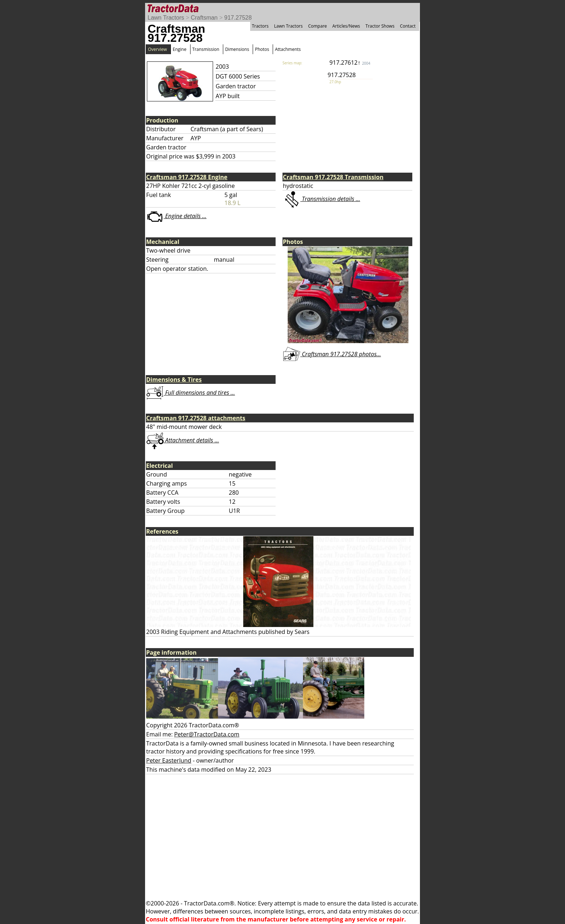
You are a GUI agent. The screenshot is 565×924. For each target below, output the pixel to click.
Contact (408, 26)
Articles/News (346, 26)
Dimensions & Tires (174, 379)
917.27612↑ (350, 63)
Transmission (206, 49)
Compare (317, 26)
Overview (157, 49)
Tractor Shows (380, 26)
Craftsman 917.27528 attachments (196, 418)
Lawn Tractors (166, 18)
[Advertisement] (282, 837)
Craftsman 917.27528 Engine (187, 177)
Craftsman (204, 18)
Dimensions (237, 49)
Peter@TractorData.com (207, 734)
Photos (262, 49)
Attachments (288, 49)
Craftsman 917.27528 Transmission (333, 177)
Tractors (260, 26)
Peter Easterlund (169, 760)
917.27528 (238, 18)
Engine (180, 49)
